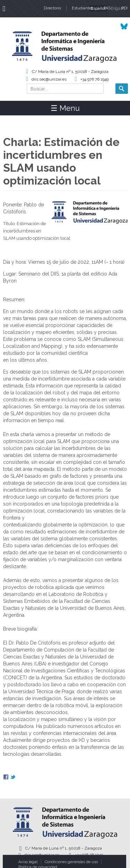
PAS (107, 8)
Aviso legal (28, 862)
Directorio (52, 8)
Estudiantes (82, 8)
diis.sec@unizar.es (49, 79)
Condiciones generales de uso (71, 862)
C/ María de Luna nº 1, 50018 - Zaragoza (70, 72)
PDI (124, 8)
